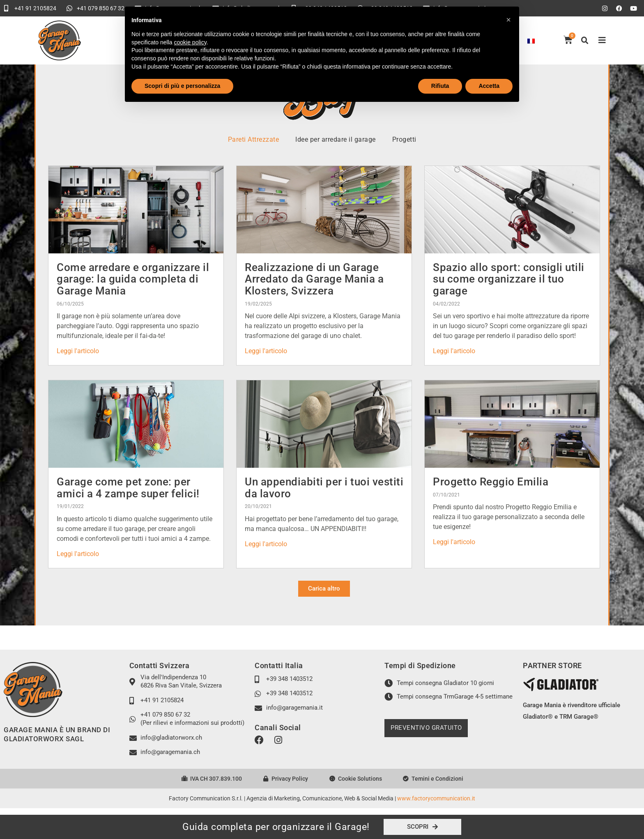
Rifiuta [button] (440, 86)
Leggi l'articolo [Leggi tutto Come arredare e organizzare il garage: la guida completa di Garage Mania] (78, 351)
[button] (585, 41)
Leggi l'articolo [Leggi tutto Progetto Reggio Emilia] (454, 542)
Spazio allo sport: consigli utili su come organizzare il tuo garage (509, 279)
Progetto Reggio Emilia (491, 482)
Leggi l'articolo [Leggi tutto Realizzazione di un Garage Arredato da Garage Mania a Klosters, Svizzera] (266, 351)
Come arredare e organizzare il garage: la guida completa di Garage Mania (133, 279)
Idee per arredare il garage (336, 139)
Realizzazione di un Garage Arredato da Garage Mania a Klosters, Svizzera (314, 279)
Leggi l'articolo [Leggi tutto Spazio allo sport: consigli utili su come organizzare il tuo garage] (454, 351)
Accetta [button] (489, 86)
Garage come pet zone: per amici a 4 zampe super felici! (128, 488)
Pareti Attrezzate (254, 139)
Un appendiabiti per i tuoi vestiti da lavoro (324, 488)
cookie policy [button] (190, 42)
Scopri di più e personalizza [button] (182, 86)
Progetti (404, 139)
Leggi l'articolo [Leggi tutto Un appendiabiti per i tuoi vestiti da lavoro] (266, 544)
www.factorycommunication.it (436, 798)
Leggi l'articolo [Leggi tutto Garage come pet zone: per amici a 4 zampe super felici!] (78, 554)
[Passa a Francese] (531, 41)
